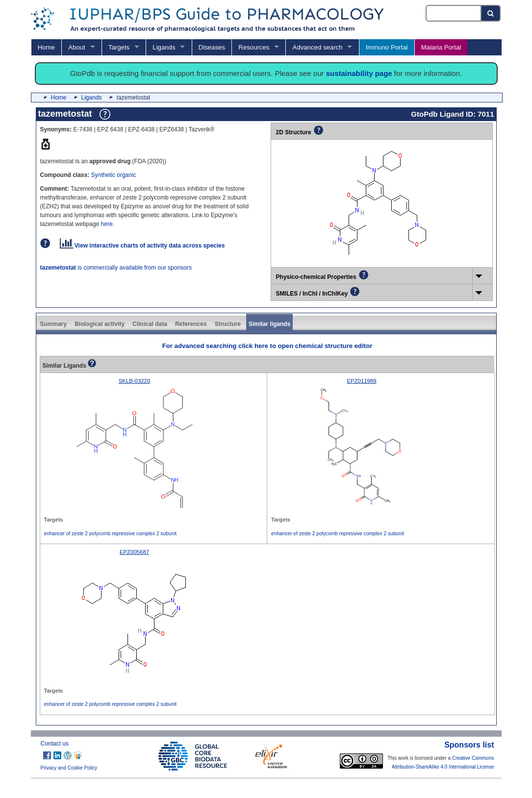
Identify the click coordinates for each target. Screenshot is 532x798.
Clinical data (150, 324)
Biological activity (100, 324)
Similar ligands (269, 324)
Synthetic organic (114, 175)
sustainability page (359, 73)
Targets (119, 47)
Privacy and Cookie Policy (69, 768)
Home (46, 47)
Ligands (164, 47)
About (76, 47)
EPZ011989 (361, 381)
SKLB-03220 (135, 381)
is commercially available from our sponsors (116, 268)
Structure (228, 324)
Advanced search (318, 47)
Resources (254, 47)
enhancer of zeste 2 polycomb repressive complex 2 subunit (111, 534)
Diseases (212, 47)
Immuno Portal (387, 47)
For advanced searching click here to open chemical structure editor (267, 346)
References (191, 324)
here (107, 224)
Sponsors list (469, 745)
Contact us (55, 744)
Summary (54, 324)
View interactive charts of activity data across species (142, 246)
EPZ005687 (134, 552)
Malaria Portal (441, 47)
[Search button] (491, 13)
